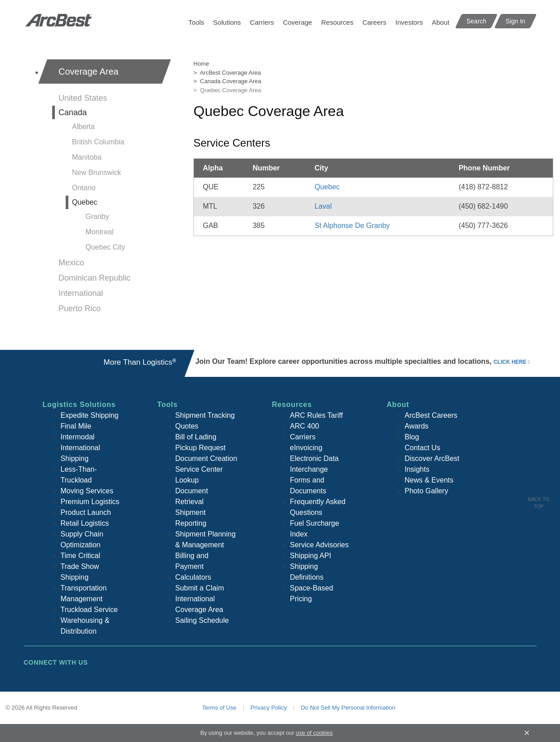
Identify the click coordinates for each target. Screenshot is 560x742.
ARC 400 (305, 426)
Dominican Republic (94, 278)
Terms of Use (219, 708)
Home (201, 64)
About (441, 22)
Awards (417, 426)
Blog (412, 437)
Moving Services (87, 491)
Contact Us (423, 448)
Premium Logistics (90, 502)
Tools (196, 22)
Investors (409, 22)
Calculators (193, 577)
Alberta (83, 127)
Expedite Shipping (90, 415)
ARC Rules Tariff (317, 415)
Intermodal (78, 437)
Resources (337, 22)
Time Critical (81, 556)
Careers (374, 22)
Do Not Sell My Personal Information (348, 708)
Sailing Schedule (202, 620)
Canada (73, 112)
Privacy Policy (269, 708)
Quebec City (105, 247)
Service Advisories (320, 545)
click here (510, 362)
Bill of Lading (196, 437)
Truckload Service (89, 610)
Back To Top (539, 503)
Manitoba (87, 157)
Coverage (298, 22)
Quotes (187, 426)
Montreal (99, 232)
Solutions (227, 22)
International (81, 293)
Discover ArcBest (432, 458)
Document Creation (206, 458)
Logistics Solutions (79, 405)
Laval (323, 206)
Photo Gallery (427, 491)
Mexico (71, 263)
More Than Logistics (140, 362)
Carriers (262, 22)
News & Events (429, 480)
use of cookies (314, 733)
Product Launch (86, 512)
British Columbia (98, 142)
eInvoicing (306, 448)
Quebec (85, 202)
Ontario (84, 188)
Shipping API (311, 556)
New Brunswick (96, 172)
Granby (97, 217)
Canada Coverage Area (231, 81)
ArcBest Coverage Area (230, 73)
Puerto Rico (80, 308)
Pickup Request (201, 448)
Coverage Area (88, 72)
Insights (417, 469)
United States (83, 98)
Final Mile (76, 426)
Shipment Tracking (205, 415)
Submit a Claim (200, 588)
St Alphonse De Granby (352, 226)
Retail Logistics (85, 523)
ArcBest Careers (431, 415)
